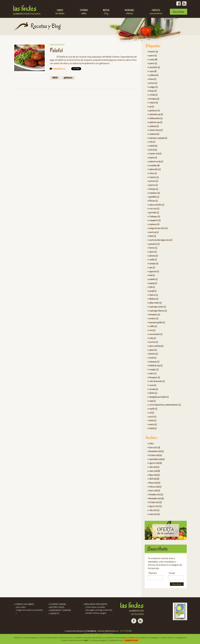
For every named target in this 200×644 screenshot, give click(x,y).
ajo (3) (152, 107)
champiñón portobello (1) (159, 397)
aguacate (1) (154, 272)
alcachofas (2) (155, 67)
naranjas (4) (154, 264)
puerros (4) (153, 185)
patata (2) (153, 83)
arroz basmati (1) (156, 334)
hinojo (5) (153, 91)
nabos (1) (153, 374)
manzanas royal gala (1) (158, 138)
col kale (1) (153, 95)
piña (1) (152, 287)
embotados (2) (155, 169)
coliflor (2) (153, 326)
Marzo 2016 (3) (155, 483)
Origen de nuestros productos (29, 610)
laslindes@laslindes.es (108, 631)
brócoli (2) (153, 150)
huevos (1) (153, 248)
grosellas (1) (154, 213)
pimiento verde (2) (156, 162)
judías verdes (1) (155, 303)
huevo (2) (153, 79)
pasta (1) (153, 417)
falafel (55, 78)
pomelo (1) (153, 279)
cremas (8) (153, 60)
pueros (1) (153, 64)
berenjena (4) (154, 99)
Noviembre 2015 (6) (157, 499)
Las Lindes (27, 9)
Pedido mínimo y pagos (95, 613)
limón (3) (153, 236)
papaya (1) (153, 283)
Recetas (106, 12)
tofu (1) (152, 142)
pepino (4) (153, 158)
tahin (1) (153, 338)
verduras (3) (154, 319)
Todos (152, 444)
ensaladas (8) (154, 166)
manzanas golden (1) (157, 323)
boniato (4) (154, 52)
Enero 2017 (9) (155, 448)
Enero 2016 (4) (155, 491)
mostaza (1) (154, 232)
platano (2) (154, 256)
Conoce (60, 12)
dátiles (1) (153, 393)
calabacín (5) (154, 126)
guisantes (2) (154, 244)
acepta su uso (131, 640)
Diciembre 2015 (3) (156, 495)
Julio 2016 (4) (154, 467)
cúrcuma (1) (154, 389)
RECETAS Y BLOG (56, 607)
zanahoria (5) (154, 134)
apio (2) (152, 268)
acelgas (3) (153, 87)
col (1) (152, 413)
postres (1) (154, 342)
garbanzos (68, 78)
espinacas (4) (154, 224)
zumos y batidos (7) (157, 205)
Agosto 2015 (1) (156, 506)
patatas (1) (154, 181)
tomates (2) (154, 177)
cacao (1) (153, 385)
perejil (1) (153, 291)
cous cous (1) (154, 209)
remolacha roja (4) (156, 115)
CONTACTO (53, 613)
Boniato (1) (154, 354)
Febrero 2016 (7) (155, 487)
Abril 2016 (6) (154, 479)
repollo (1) (153, 409)
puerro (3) (153, 56)
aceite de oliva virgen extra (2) (161, 240)
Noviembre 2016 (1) (157, 451)
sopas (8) (153, 71)
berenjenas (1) (155, 315)
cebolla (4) (153, 146)
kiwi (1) (152, 275)
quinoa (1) (153, 350)
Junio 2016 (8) (155, 471)
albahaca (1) (154, 299)
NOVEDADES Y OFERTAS (59, 610)
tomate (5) (154, 103)
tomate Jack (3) (155, 154)
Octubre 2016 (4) (156, 455)
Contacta (156, 12)
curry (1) (152, 330)
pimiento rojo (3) (156, 122)
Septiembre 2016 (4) (157, 459)
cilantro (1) (154, 295)
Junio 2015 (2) (155, 514)
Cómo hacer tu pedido (95, 607)
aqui (86, 640)
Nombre (152, 573)
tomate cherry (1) (156, 130)
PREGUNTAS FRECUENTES (95, 604)
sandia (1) (153, 260)
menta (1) (153, 425)
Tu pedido (84, 12)
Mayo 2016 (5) (154, 475)
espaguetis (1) (155, 220)
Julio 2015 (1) (154, 510)
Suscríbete (178, 12)
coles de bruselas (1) (157, 381)
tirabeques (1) (155, 217)
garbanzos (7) (155, 111)
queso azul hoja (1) (156, 346)
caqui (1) (152, 401)
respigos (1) (154, 370)
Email (171, 573)
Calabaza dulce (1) (156, 118)
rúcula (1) (153, 358)
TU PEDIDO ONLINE (57, 604)
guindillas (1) (154, 197)
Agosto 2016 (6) (156, 463)
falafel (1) (153, 429)
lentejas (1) (154, 189)
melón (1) (153, 421)
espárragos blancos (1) (158, 311)
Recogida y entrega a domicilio (98, 610)
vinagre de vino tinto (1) (158, 228)
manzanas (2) (154, 362)
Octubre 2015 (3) (156, 502)
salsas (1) (153, 173)
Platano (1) (154, 201)
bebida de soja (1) (156, 366)
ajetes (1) (153, 252)
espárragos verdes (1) (158, 307)
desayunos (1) (155, 378)
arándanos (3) (155, 193)
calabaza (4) (154, 75)
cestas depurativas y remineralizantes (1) (165, 405)
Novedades (129, 12)
